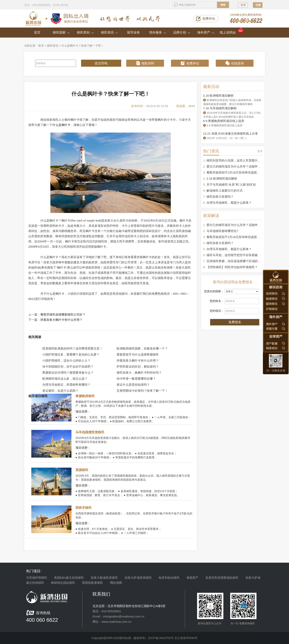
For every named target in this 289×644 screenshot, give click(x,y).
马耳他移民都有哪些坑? (222, 231)
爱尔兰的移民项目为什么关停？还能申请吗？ (237, 166)
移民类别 (85, 32)
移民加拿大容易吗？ (220, 197)
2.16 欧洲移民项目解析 (218, 96)
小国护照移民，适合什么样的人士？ (66, 360)
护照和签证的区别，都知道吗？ (138, 366)
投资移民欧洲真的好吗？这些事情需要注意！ (72, 348)
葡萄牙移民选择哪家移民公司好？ (63, 315)
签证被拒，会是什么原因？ (60, 391)
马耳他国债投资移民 (90, 432)
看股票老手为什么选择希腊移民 (138, 354)
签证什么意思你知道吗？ (133, 385)
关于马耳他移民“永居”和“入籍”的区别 (231, 185)
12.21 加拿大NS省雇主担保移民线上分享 (230, 133)
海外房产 (206, 32)
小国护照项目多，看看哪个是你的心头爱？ (71, 354)
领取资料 (148, 63)
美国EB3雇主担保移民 (69, 578)
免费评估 (209, 19)
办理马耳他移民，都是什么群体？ (229, 203)
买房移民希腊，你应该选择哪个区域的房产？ (237, 261)
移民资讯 (109, 32)
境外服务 (158, 32)
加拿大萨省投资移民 (138, 578)
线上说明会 (232, 31)
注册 (258, 5)
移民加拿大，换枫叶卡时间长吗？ (139, 373)
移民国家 (61, 32)
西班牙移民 (83, 508)
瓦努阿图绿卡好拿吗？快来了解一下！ (142, 391)
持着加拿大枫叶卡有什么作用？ (61, 320)
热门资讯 (211, 151)
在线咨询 (237, 63)
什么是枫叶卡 (61, 125)
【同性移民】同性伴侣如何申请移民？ (232, 267)
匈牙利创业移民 (169, 578)
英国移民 (82, 470)
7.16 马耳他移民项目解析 (220, 108)
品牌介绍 (182, 32)
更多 (260, 151)
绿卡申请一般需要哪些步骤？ (136, 379)
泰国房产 (192, 578)
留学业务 (133, 32)
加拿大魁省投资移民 (104, 578)
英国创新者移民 (92, 583)
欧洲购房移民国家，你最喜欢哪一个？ (142, 348)
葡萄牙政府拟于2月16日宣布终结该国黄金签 (236, 172)
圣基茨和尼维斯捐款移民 (222, 578)
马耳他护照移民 (37, 578)
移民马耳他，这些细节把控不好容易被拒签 (235, 255)
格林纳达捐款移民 (63, 583)
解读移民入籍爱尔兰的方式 (225, 191)
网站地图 (116, 583)
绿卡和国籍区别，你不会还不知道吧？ (68, 366)
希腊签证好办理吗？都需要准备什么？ (68, 373)
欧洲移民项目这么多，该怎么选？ (65, 379)
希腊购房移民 (85, 396)
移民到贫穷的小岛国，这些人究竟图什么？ (235, 160)
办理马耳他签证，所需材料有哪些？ (66, 385)
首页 (37, 32)
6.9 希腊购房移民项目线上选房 (224, 121)
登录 (243, 5)
